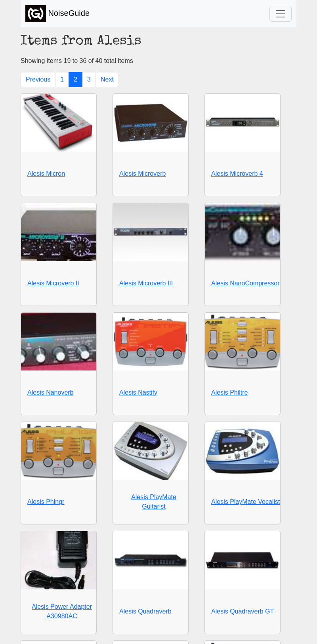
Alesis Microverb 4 (237, 174)
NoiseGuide (57, 14)
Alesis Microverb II (53, 283)
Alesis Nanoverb (51, 392)
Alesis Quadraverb (145, 611)
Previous (38, 79)
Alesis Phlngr (46, 502)
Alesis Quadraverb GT (243, 611)
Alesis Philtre (229, 392)
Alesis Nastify (138, 392)
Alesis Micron (46, 174)
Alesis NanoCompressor (245, 283)
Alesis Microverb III (146, 283)
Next (107, 79)
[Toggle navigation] (281, 14)
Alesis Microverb (142, 174)
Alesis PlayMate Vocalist (245, 502)
